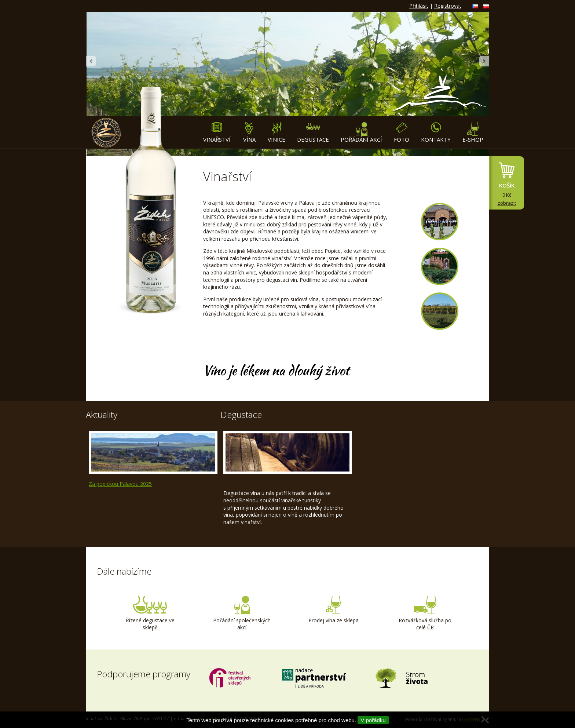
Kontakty (436, 133)
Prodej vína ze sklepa (333, 610)
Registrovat (448, 6)
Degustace (313, 133)
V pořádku (373, 720)
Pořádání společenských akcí (242, 614)
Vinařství (217, 133)
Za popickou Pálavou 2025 (120, 484)
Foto (402, 133)
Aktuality (102, 414)
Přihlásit (419, 6)
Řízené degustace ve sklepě (150, 614)
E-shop (473, 133)
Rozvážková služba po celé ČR (425, 614)
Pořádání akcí (361, 133)
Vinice (276, 133)
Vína (249, 133)
